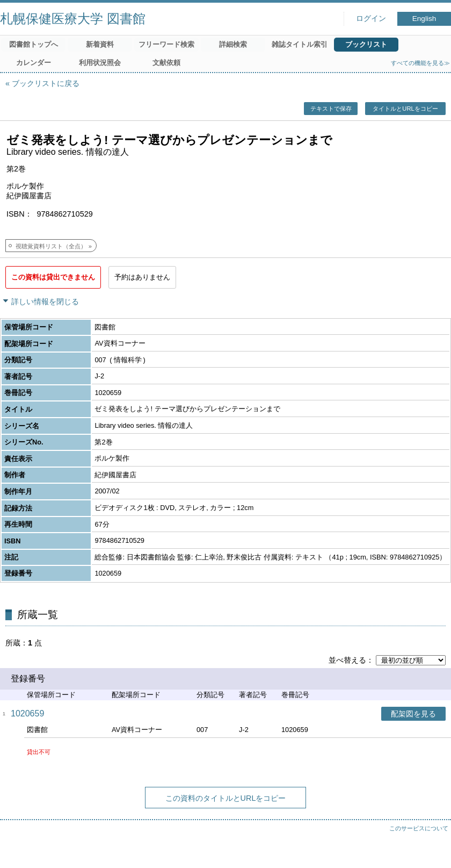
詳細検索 (233, 44)
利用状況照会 (100, 63)
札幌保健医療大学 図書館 (73, 19)
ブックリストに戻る (46, 83)
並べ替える (347, 660)
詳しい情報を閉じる (45, 302)
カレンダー (34, 63)
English (424, 19)
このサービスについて (419, 828)
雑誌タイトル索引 (300, 44)
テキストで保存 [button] (331, 109)
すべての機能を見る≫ (420, 63)
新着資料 (100, 44)
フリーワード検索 (166, 44)
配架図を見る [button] (413, 714)
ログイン (371, 19)
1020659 (27, 713)
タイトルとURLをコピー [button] (405, 109)
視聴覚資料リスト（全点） (51, 246)
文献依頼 (166, 63)
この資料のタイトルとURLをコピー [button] (226, 798)
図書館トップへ (34, 44)
